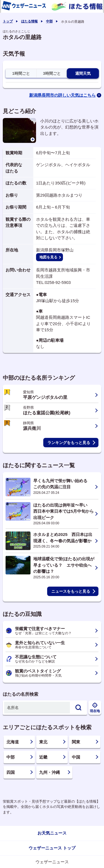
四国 (11, 772)
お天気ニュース (52, 833)
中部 (49, 21)
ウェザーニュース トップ (52, 848)
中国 (76, 757)
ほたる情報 (29, 21)
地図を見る (48, 257)
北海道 (13, 742)
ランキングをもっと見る (69, 443)
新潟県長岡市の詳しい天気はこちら (62, 95)
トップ (8, 21)
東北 (43, 742)
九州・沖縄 (50, 772)
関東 (76, 742)
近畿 (43, 757)
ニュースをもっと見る (71, 591)
